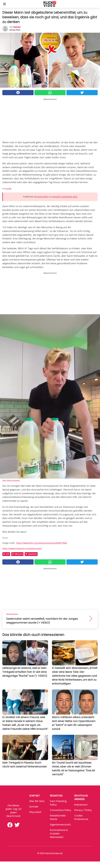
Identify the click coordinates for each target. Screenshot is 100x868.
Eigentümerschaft (60, 825)
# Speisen (31, 554)
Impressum (81, 805)
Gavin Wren (43, 197)
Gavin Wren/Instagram (11, 480)
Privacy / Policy (83, 810)
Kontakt (34, 807)
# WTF (6, 554)
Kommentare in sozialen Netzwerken (59, 834)
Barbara (17, 27)
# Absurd (17, 554)
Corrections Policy (61, 810)
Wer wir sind (37, 801)
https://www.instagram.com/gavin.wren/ (22, 548)
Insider (9, 188)
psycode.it (35, 812)
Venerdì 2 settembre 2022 (65, 197)
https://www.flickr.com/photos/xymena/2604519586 (42, 543)
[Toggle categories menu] (4, 4)
